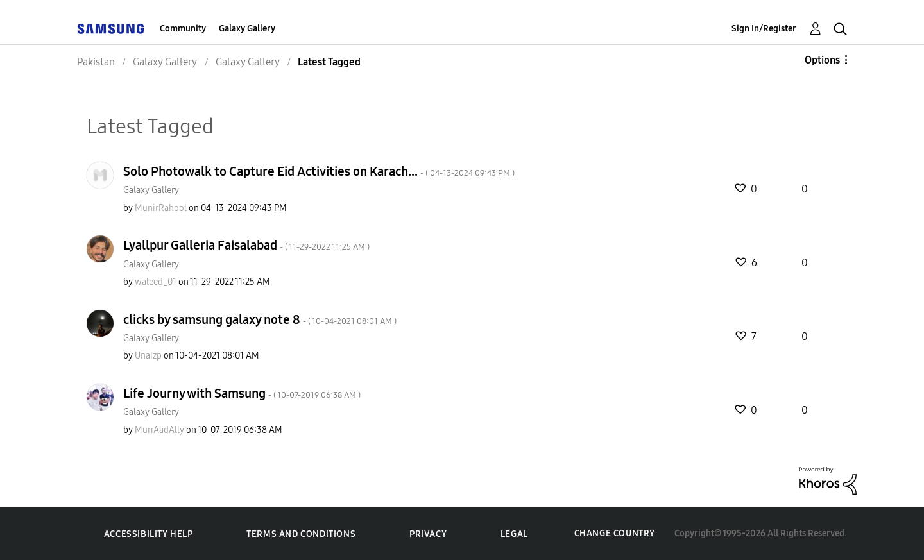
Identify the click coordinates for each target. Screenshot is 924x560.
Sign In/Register (764, 29)
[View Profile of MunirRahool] (161, 208)
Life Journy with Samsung (242, 393)
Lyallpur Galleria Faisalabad (246, 245)
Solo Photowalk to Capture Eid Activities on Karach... (319, 171)
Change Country (615, 533)
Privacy (428, 534)
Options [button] (822, 60)
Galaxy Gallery (247, 29)
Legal (514, 534)
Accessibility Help (149, 534)
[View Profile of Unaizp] (148, 356)
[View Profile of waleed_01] (156, 282)
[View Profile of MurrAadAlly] (159, 430)
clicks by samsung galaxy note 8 (260, 319)
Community (183, 29)
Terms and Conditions (301, 534)
